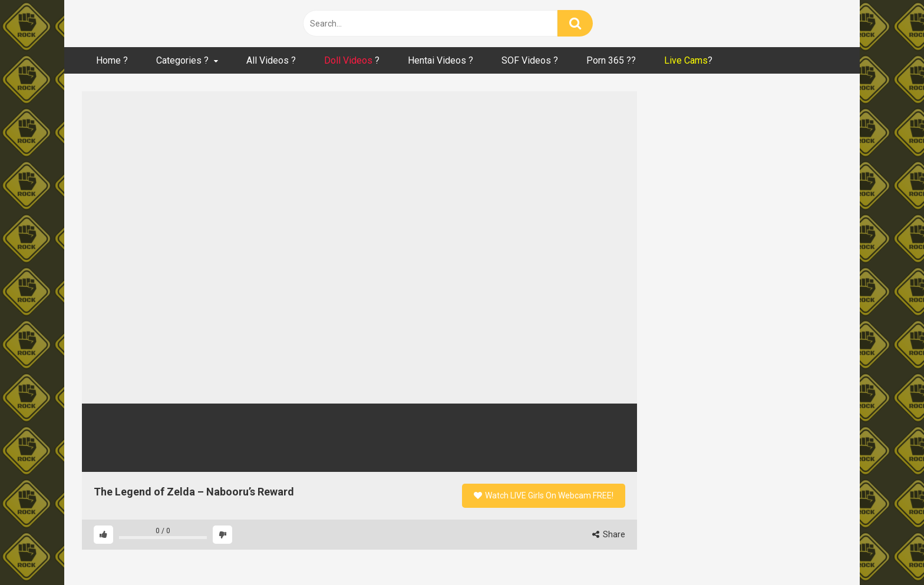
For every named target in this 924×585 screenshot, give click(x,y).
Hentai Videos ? (440, 60)
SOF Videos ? (530, 60)
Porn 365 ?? (611, 60)
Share (609, 534)
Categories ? (182, 60)
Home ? (112, 60)
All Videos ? (271, 60)
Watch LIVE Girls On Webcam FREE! (544, 495)
